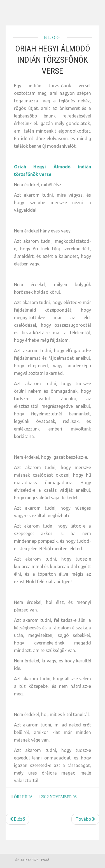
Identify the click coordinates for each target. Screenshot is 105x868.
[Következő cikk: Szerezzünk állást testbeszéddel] (85, 819)
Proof (45, 860)
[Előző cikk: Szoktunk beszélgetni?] (17, 819)
